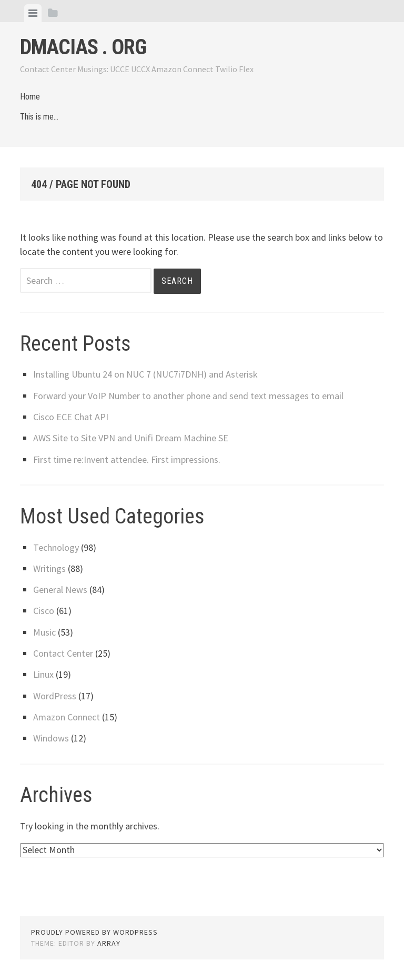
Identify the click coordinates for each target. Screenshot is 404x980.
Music (44, 632)
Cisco (44, 611)
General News (60, 590)
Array (109, 943)
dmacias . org (83, 47)
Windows (51, 738)
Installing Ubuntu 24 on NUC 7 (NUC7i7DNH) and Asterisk (145, 374)
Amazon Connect (67, 717)
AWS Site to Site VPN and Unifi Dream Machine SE (131, 438)
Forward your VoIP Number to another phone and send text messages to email (188, 396)
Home (30, 97)
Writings (49, 568)
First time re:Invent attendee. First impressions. (127, 459)
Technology (56, 547)
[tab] (33, 13)
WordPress (55, 696)
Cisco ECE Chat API (71, 417)
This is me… (39, 117)
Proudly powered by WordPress (94, 932)
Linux (43, 674)
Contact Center (63, 653)
